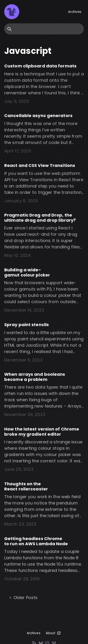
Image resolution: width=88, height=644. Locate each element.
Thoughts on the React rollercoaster (26, 486)
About (54, 633)
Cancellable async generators (38, 116)
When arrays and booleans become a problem (35, 377)
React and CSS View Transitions (40, 165)
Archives (75, 12)
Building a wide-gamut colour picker (27, 272)
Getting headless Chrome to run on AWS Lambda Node (36, 541)
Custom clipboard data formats (40, 66)
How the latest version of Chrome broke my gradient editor (42, 432)
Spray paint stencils (27, 325)
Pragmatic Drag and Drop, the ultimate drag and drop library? (40, 218)
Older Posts (23, 598)
